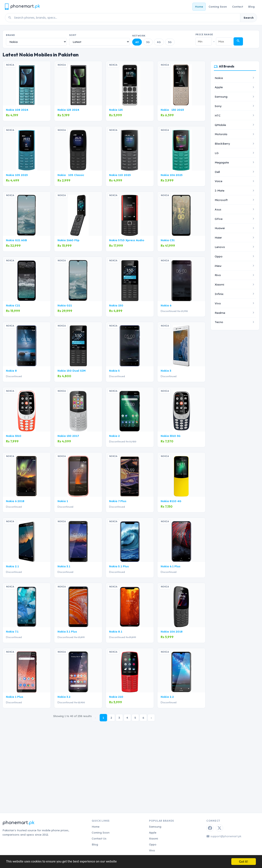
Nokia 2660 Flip (68, 240)
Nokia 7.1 (12, 631)
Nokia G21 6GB (16, 240)
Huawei (220, 228)
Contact (238, 7)
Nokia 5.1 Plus (119, 566)
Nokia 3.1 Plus (67, 631)
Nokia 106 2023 (172, 175)
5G (170, 42)
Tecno (219, 322)
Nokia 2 (114, 436)
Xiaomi (219, 284)
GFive (219, 219)
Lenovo (220, 247)
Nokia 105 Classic (71, 175)
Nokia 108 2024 (17, 110)
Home (199, 7)
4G (159, 42)
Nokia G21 (65, 305)
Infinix (219, 294)
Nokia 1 (63, 501)
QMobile (220, 125)
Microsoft (221, 200)
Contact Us (99, 838)
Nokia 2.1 (12, 566)
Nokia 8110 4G (171, 501)
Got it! (244, 862)
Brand (11, 35)
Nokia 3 (166, 371)
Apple (219, 87)
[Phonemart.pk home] (22, 6)
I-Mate (220, 190)
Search (249, 18)
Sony (218, 106)
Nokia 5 (114, 371)
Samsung (221, 97)
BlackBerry (222, 143)
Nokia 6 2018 (15, 501)
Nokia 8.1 (116, 631)
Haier (218, 237)
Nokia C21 (13, 305)
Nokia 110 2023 (120, 175)
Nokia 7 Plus (118, 501)
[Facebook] (210, 828)
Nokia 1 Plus (15, 697)
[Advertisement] (131, 760)
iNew (218, 266)
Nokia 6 (166, 305)
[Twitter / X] (219, 828)
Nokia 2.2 (167, 697)
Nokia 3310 (14, 436)
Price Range (204, 34)
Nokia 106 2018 (172, 631)
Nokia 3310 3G (171, 436)
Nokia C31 (168, 240)
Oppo (219, 256)
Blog (251, 7)
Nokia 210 (116, 697)
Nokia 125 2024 (68, 110)
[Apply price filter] (238, 41)
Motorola (221, 134)
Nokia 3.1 (64, 566)
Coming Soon (218, 7)
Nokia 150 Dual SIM (72, 371)
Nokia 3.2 (64, 697)
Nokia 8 (11, 371)
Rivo (218, 275)
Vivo (218, 303)
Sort (73, 35)
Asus (218, 209)
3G (148, 42)
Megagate (222, 162)
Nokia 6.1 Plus (171, 566)
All (137, 42)
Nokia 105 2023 (17, 175)
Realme (220, 313)
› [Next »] (151, 718)
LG (217, 153)
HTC (218, 115)
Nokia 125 (116, 110)
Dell (217, 172)
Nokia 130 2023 (172, 110)
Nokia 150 (116, 305)
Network (139, 36)
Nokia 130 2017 (68, 436)
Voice (219, 181)
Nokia (219, 78)
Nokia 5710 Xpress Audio (127, 240)
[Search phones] (126, 18)
